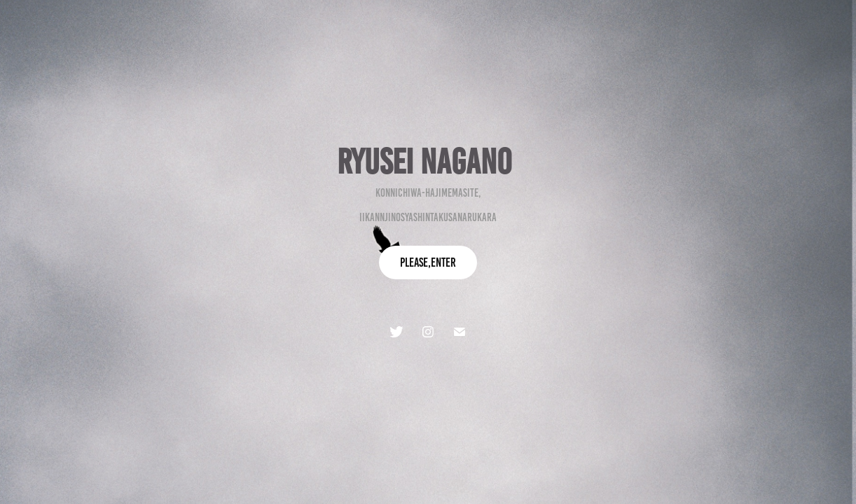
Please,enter (428, 262)
